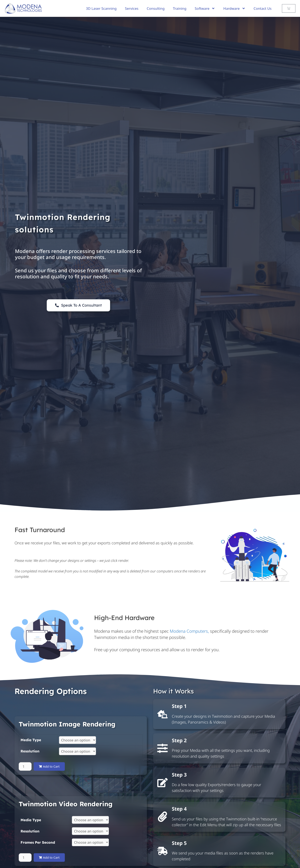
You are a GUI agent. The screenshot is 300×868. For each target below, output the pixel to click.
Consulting (156, 8)
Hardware (234, 8)
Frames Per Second (38, 842)
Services (132, 8)
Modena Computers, (189, 631)
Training (180, 8)
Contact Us (263, 8)
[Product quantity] (25, 766)
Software (205, 8)
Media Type (31, 740)
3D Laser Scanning (101, 8)
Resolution (30, 751)
